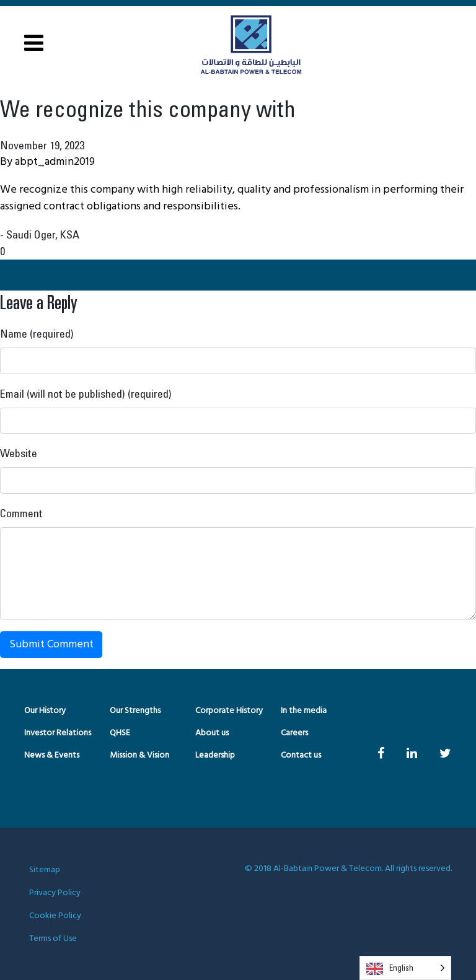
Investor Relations (58, 733)
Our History (45, 711)
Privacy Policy (55, 893)
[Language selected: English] (405, 968)
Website (19, 453)
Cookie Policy (55, 916)
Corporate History (229, 711)
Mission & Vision (139, 755)
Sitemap (45, 870)
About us (212, 733)
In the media (304, 711)
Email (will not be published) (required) (86, 393)
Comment (21, 513)
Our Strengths (135, 711)
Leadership (215, 755)
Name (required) (37, 333)
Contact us (301, 755)
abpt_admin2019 (55, 162)
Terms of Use (53, 939)
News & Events (52, 755)
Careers (294, 733)
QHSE (120, 733)
